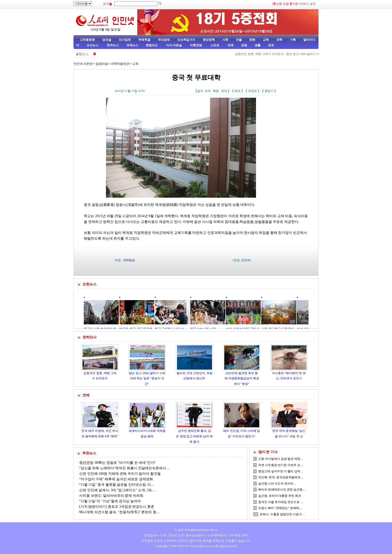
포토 (271, 45)
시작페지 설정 (306, 4)
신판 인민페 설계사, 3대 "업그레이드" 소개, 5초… (117, 490)
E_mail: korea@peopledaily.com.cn (196, 530)
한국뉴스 (113, 45)
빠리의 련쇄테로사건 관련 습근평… (282, 490)
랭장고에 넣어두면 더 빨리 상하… (281, 471)
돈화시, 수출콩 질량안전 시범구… (282, 514)
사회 (225, 40)
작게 (224, 91)
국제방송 (129, 260)
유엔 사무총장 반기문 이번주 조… (281, 465)
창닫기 (269, 91)
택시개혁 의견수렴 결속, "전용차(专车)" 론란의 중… (119, 512)
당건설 (107, 40)
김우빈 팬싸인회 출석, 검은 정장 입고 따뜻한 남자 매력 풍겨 (194, 436)
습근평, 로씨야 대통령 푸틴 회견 (280, 496)
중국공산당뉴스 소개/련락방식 (206, 535)
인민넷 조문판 (83, 64)
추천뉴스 (89, 453)
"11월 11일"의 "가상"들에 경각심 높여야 (110, 501)
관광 (244, 45)
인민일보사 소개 (155, 535)
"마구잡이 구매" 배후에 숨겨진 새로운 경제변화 (116, 479)
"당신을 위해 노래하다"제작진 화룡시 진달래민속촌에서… (124, 468)
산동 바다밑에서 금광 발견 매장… (281, 459)
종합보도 (152, 45)
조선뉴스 (93, 45)
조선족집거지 (186, 40)
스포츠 (214, 45)
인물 (239, 40)
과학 (279, 40)
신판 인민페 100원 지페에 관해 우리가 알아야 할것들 (120, 474)
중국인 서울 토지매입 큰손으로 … (281, 502)
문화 (252, 40)
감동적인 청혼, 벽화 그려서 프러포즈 (274, 54)
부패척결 (144, 40)
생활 (257, 45)
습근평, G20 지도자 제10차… (277, 484)
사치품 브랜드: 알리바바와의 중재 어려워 (111, 496)
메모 (237, 91)
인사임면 (125, 40)
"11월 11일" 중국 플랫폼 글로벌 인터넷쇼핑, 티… (117, 485)
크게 (207, 91)
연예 (230, 45)
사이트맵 (234, 535)
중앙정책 (209, 40)
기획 (293, 40)
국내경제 (164, 40)
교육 (266, 40)
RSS (245, 535)
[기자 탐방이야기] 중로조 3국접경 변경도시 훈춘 (117, 507)
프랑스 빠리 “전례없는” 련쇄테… (280, 508)
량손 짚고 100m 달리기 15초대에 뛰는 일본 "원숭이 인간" (147, 378)
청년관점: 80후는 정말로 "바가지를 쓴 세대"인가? (117, 463)
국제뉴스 (132, 45)
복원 (216, 91)
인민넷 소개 (175, 535)
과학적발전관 (120, 64)
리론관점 (196, 45)
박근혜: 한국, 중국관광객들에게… (281, 477)
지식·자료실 (174, 45)
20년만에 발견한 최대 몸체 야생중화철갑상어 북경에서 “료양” (242, 378)
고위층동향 (87, 40)
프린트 (252, 91)
